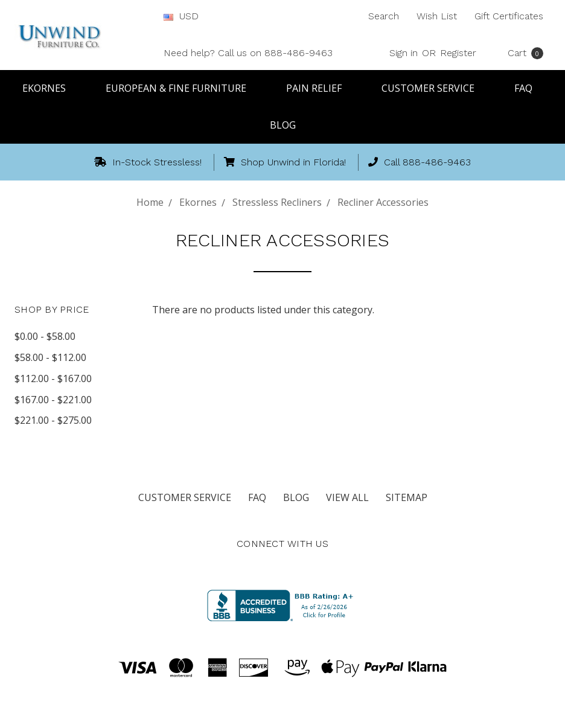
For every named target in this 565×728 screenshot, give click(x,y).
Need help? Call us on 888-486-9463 (248, 53)
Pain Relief (319, 88)
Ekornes (49, 88)
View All (347, 497)
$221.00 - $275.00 (53, 420)
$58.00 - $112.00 (50, 357)
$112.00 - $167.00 (53, 378)
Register (458, 53)
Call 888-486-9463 (420, 162)
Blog (283, 125)
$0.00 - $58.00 (45, 336)
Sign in (404, 53)
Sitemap (407, 497)
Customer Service (433, 88)
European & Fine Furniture (181, 88)
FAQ (529, 88)
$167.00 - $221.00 (53, 400)
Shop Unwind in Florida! (285, 162)
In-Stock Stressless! (148, 162)
